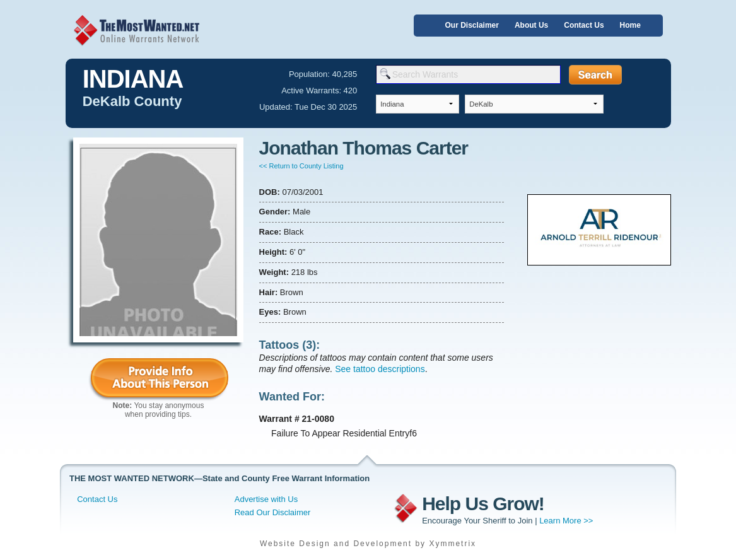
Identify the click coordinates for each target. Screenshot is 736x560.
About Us (531, 25)
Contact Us (584, 25)
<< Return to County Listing (301, 166)
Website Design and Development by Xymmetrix (368, 544)
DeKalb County (132, 101)
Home (630, 25)
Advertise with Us (266, 499)
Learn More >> (566, 521)
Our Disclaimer (472, 25)
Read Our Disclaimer (273, 512)
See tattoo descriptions (380, 369)
